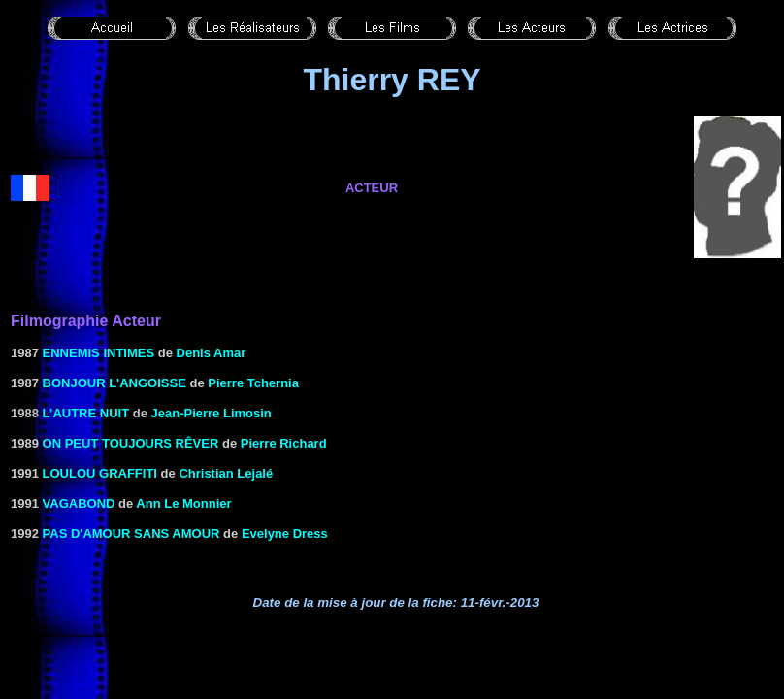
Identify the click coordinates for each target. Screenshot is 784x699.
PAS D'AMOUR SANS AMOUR (131, 533)
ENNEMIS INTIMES (99, 353)
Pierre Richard (284, 443)
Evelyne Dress (285, 533)
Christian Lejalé (226, 473)
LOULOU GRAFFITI (100, 473)
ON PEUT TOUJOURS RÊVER (131, 443)
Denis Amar (212, 353)
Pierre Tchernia (253, 383)
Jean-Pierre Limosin (212, 413)
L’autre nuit (86, 413)
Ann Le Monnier (183, 503)
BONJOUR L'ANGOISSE (114, 383)
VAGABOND (79, 503)
